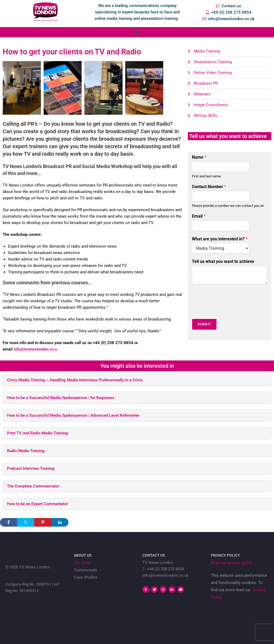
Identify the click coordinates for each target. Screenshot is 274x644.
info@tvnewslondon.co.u (35, 349)
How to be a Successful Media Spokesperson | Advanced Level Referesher (73, 415)
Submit (204, 324)
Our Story (82, 563)
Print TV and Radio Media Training (37, 433)
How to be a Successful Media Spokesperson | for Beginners (61, 398)
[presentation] (233, 310)
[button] (137, 32)
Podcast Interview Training (31, 468)
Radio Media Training (26, 451)
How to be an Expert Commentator (37, 504)
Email (199, 216)
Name (199, 157)
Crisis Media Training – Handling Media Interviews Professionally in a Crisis (75, 380)
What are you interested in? (220, 239)
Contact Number (209, 187)
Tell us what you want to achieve (223, 261)
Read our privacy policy (231, 563)
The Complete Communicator (33, 486)
